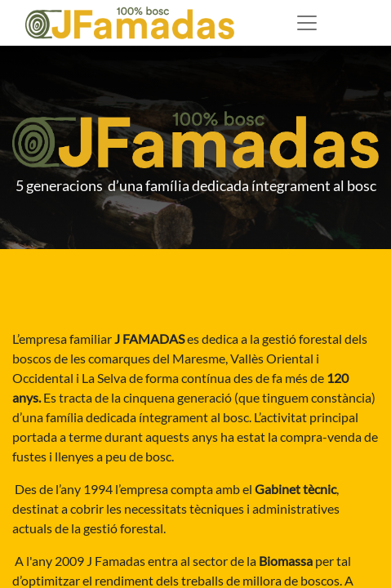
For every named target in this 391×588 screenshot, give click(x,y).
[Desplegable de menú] (307, 23)
